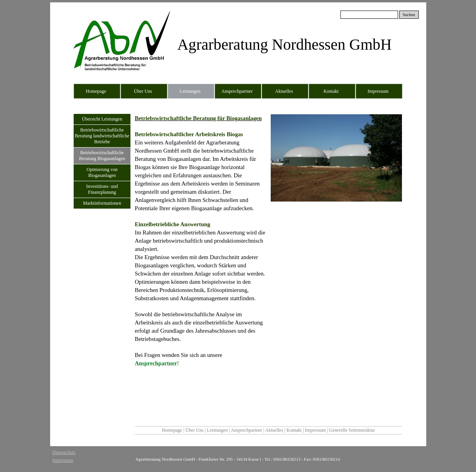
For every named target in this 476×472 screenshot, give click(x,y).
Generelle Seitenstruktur (352, 430)
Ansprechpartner (247, 430)
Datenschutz (64, 452)
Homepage (172, 430)
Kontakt (295, 430)
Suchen (409, 15)
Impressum (316, 430)
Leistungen (218, 430)
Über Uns (195, 430)
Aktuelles (275, 430)
